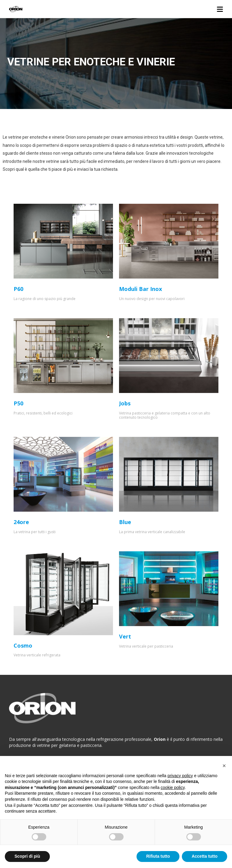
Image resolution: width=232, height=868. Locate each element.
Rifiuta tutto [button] (158, 856)
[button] (224, 766)
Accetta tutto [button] (205, 856)
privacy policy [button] (180, 776)
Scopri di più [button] (27, 856)
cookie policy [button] (173, 787)
